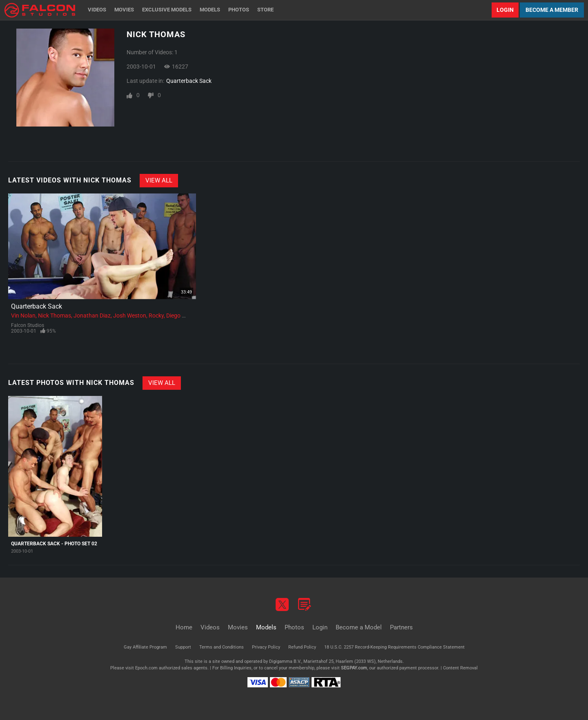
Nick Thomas (55, 316)
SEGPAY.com (354, 668)
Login (505, 10)
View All (159, 180)
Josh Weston (130, 316)
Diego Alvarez (183, 316)
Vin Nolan (23, 316)
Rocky (156, 316)
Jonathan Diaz (92, 316)
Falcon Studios (28, 325)
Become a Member (552, 10)
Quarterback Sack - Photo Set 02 (54, 544)
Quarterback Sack (189, 81)
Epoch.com (146, 668)
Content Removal (460, 668)
